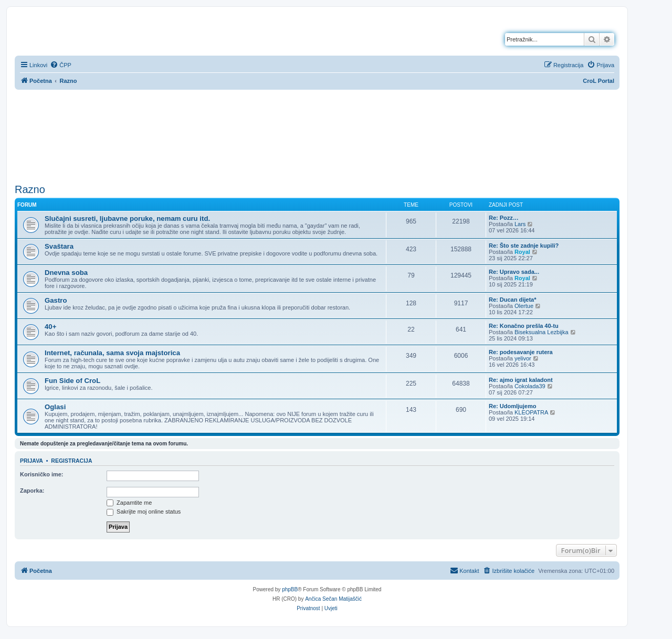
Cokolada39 (530, 386)
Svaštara (59, 246)
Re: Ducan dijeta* (512, 300)
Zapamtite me (129, 503)
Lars (520, 224)
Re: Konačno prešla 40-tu (524, 326)
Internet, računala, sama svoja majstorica (112, 353)
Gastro (56, 300)
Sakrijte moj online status (144, 512)
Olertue (524, 306)
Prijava (31, 461)
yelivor (523, 358)
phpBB (290, 589)
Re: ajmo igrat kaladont (521, 380)
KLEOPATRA (531, 412)
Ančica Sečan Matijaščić (333, 599)
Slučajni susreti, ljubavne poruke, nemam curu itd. (127, 219)
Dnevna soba (66, 273)
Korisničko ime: (42, 474)
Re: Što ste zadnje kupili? (524, 246)
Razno (30, 189)
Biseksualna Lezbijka (542, 332)
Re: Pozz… (504, 218)
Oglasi (55, 407)
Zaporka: (32, 491)
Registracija (71, 461)
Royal (522, 252)
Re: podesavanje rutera (521, 352)
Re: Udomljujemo (512, 406)
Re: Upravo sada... (514, 272)
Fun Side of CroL (72, 381)
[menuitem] (61, 65)
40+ (50, 327)
